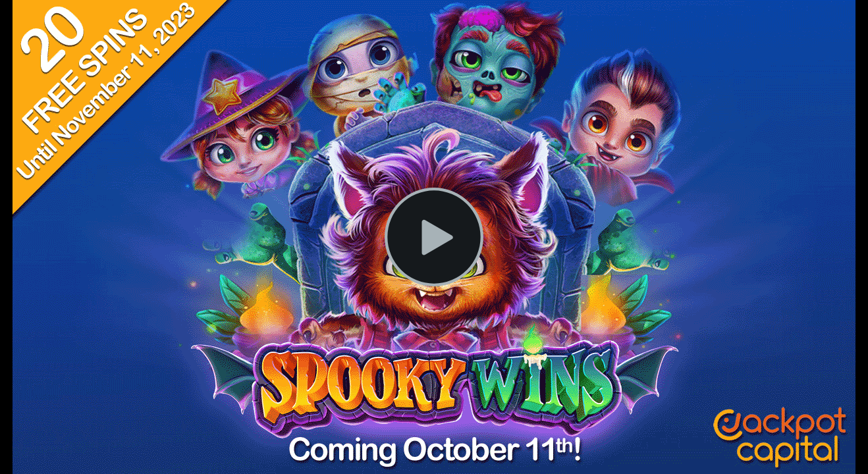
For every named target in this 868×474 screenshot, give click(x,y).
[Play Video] (434, 237)
